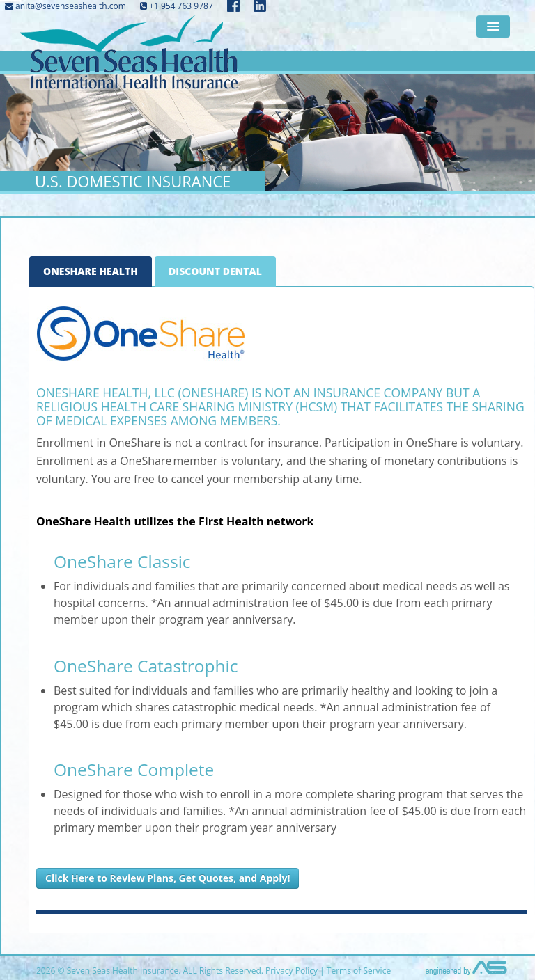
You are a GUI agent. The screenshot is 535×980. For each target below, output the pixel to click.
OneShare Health (91, 271)
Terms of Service (359, 971)
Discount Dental (215, 271)
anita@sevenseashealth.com (65, 6)
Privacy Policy (292, 971)
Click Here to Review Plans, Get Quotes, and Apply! (168, 878)
